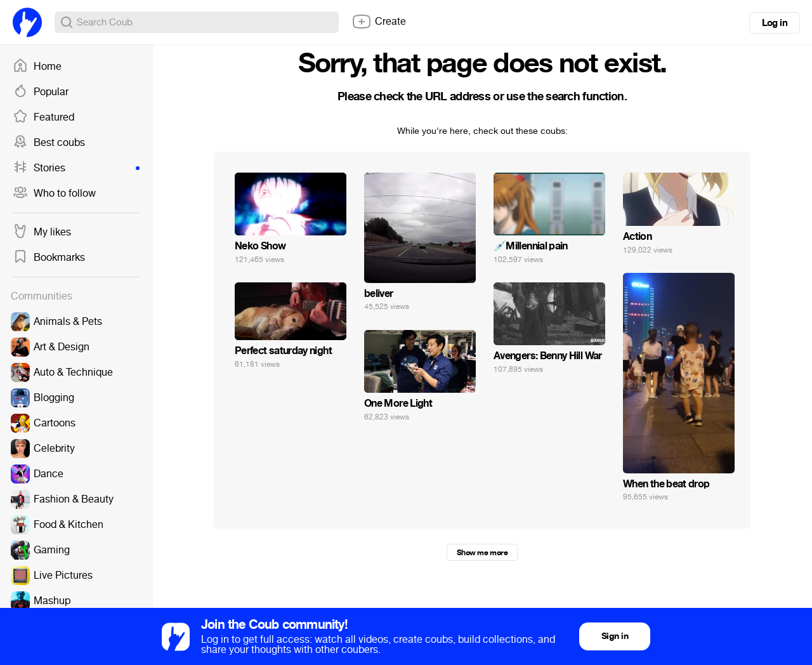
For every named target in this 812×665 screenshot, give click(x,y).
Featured (43, 117)
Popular (41, 92)
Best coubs (49, 143)
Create (379, 22)
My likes (42, 232)
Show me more (482, 553)
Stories (76, 168)
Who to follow (54, 194)
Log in (775, 23)
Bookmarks (49, 258)
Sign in (615, 636)
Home (37, 67)
